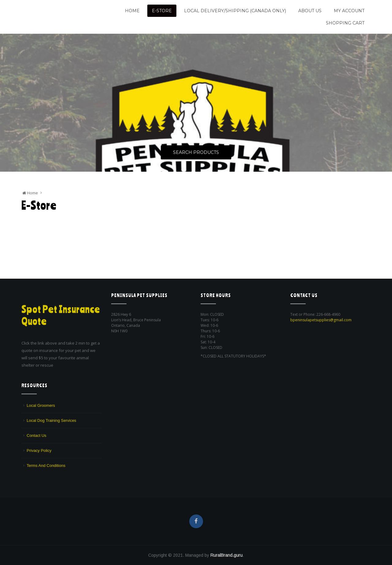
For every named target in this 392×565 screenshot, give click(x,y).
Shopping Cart (345, 23)
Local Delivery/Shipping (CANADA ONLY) (235, 11)
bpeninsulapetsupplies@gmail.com (321, 320)
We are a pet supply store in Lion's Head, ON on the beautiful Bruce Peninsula (60, 19)
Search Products (196, 152)
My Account (349, 11)
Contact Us (36, 435)
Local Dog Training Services (51, 420)
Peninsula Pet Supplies (51, 8)
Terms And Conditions (46, 466)
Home (132, 11)
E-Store (162, 11)
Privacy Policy (39, 450)
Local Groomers (41, 405)
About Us (310, 11)
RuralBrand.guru (226, 555)
